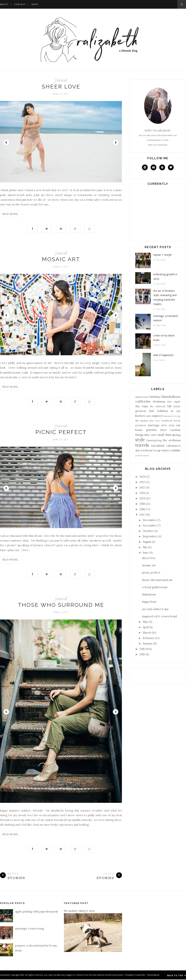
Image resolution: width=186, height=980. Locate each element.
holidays (163, 411)
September (150, 536)
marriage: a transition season (166, 318)
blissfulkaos (171, 397)
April (146, 627)
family (177, 406)
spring (176, 435)
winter (166, 450)
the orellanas (172, 440)
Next (116, 142)
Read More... (11, 214)
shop (35, 4)
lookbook (167, 421)
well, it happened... (164, 355)
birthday (155, 397)
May (145, 622)
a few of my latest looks (164, 338)
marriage (154, 425)
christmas (159, 402)
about (4, 4)
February (149, 638)
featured (61, 80)
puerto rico (156, 430)
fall (169, 406)
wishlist (176, 450)
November (150, 525)
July (145, 547)
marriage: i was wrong (29, 929)
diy (152, 406)
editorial (160, 406)
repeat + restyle (163, 255)
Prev (6, 142)
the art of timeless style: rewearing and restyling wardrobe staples (165, 297)
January (148, 643)
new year (168, 425)
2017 (142, 515)
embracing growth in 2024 (165, 277)
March (147, 633)
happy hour (149, 602)
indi (148, 416)
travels (142, 445)
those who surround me (61, 605)
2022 (142, 487)
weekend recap (151, 450)
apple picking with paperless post (36, 912)
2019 (142, 504)
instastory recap (172, 416)
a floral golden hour (155, 587)
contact (20, 4)
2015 (142, 654)
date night (174, 402)
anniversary (142, 397)
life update (142, 421)
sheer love (61, 87)
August (147, 542)
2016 (142, 649)
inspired (157, 416)
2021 (142, 493)
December (150, 520)
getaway (141, 411)
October (148, 531)
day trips (142, 406)
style (140, 440)
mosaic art (61, 259)
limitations (149, 594)
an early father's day (155, 609)
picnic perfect (61, 432)
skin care (150, 435)
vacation (158, 445)
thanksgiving (154, 440)
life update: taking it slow (79, 911)
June (146, 553)
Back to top (177, 976)
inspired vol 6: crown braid (159, 616)
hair (152, 411)
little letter (155, 421)
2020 (142, 498)
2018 (142, 509)
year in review (142, 455)
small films (164, 435)
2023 (142, 482)
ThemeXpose (153, 975)
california (143, 401)
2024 (142, 477)
